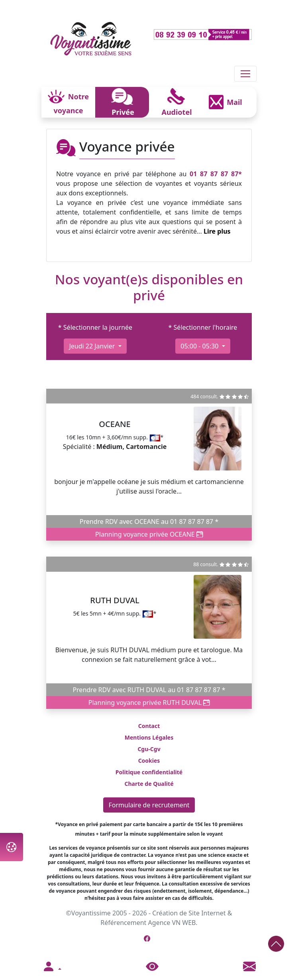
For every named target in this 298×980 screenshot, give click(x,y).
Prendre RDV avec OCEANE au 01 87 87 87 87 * (149, 521)
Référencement (123, 923)
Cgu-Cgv (149, 749)
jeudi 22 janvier (93, 346)
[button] (52, 967)
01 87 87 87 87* (216, 174)
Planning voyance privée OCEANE (149, 534)
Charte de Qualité (149, 784)
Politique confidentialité (149, 772)
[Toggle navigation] (245, 74)
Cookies (149, 761)
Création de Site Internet (189, 913)
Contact (149, 726)
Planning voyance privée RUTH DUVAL (149, 703)
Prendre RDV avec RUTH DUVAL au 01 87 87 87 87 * (149, 690)
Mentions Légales (149, 737)
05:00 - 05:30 (200, 346)
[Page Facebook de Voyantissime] (147, 939)
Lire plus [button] (217, 231)
